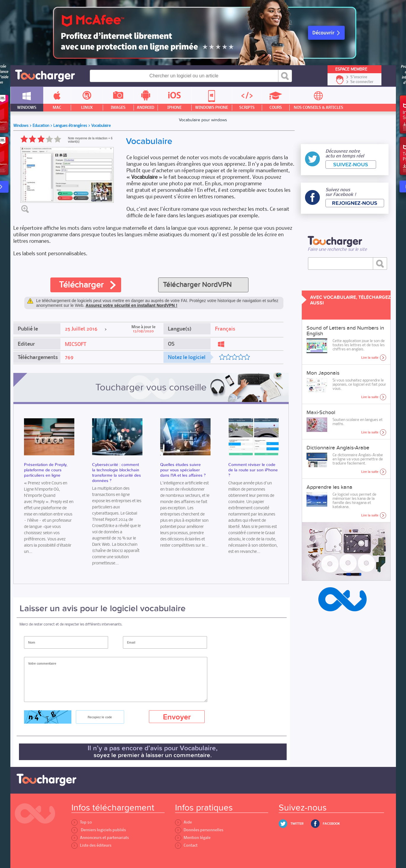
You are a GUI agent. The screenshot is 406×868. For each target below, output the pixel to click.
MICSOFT (76, 344)
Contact (186, 845)
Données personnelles (199, 830)
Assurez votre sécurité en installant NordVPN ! (131, 305)
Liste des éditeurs (91, 845)
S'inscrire (359, 77)
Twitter (297, 824)
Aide (183, 822)
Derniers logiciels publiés (99, 830)
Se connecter (362, 82)
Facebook (331, 824)
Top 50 (82, 822)
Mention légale (193, 838)
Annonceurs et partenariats (100, 838)
